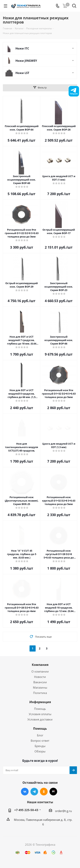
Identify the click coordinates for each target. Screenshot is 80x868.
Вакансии (40, 682)
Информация (40, 702)
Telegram (34, 792)
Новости (40, 677)
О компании (40, 671)
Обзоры (40, 751)
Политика (40, 693)
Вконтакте (25, 792)
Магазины (40, 687)
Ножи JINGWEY (26, 61)
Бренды (40, 746)
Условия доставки (40, 719)
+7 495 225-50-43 (26, 810)
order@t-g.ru (63, 811)
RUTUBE (53, 792)
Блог (40, 735)
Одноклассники (44, 792)
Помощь (40, 709)
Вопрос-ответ (40, 741)
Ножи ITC (22, 48)
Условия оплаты (40, 714)
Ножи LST (22, 73)
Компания (40, 665)
